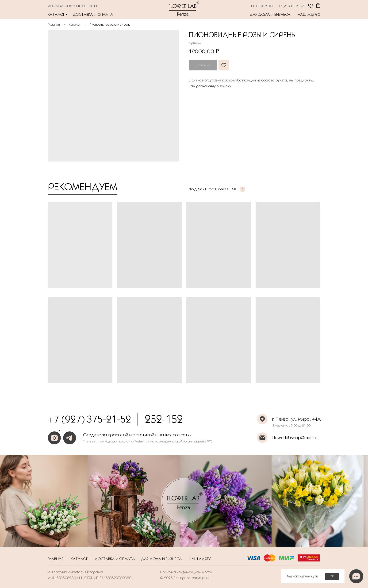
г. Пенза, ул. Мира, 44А (297, 419)
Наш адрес (309, 14)
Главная (54, 24)
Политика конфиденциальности (186, 572)
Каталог (56, 14)
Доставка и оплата (93, 14)
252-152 (164, 419)
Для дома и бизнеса (270, 14)
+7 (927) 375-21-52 (291, 6)
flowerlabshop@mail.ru (295, 438)
